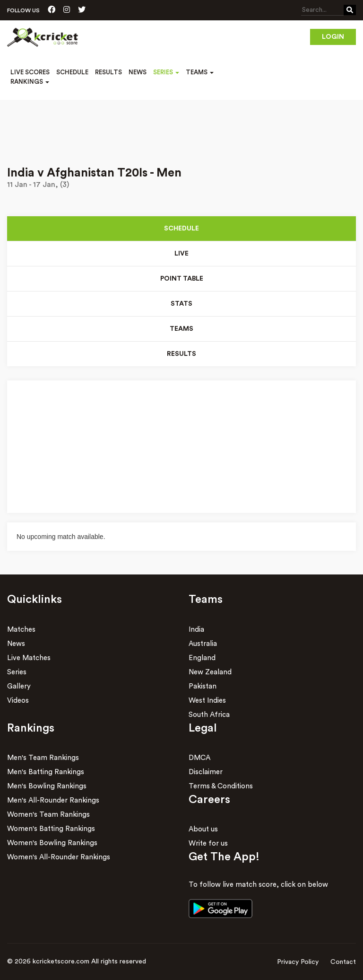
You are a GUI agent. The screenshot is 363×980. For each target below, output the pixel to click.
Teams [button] (200, 72)
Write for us (208, 843)
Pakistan (203, 686)
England (202, 658)
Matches (21, 630)
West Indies (207, 701)
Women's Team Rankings (48, 815)
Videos (18, 701)
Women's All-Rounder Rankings (59, 857)
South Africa (209, 715)
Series (17, 672)
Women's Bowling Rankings (52, 843)
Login (333, 37)
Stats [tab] (181, 304)
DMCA (199, 758)
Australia (203, 644)
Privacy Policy (298, 962)
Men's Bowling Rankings (47, 786)
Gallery (19, 686)
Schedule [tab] (181, 229)
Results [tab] (181, 354)
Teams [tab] (181, 329)
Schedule (72, 72)
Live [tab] (181, 254)
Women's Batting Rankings (51, 829)
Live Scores (30, 72)
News (138, 72)
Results (108, 72)
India (196, 630)
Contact (343, 962)
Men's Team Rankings (43, 758)
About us (203, 829)
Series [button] (166, 72)
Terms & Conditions (221, 786)
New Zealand (210, 672)
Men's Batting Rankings (46, 772)
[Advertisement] (181, 126)
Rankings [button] (30, 82)
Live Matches (29, 658)
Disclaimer (206, 772)
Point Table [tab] (182, 279)
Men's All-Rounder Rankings (53, 800)
